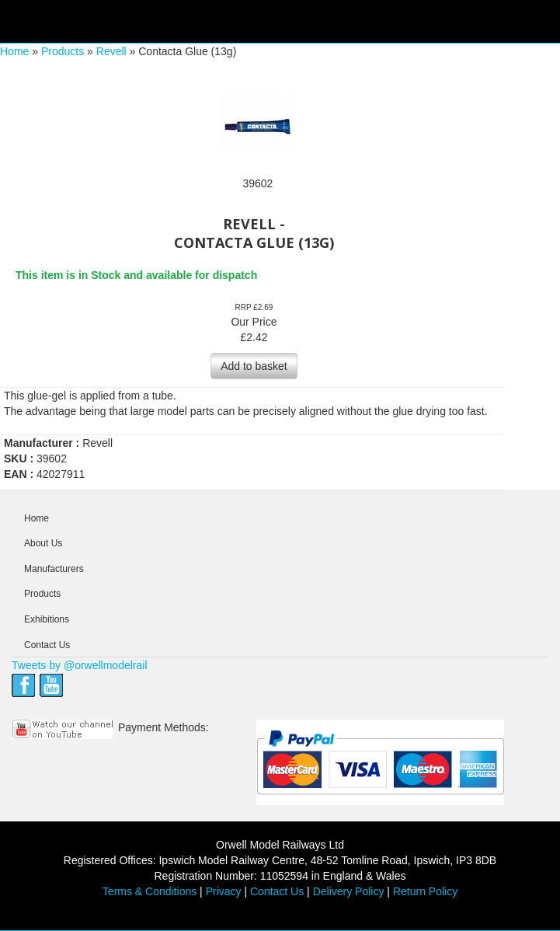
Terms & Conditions (150, 891)
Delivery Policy (349, 891)
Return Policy (425, 891)
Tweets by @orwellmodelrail (80, 665)
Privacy (224, 891)
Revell (111, 51)
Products (63, 51)
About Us (43, 543)
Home (14, 51)
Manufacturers (54, 569)
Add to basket (254, 366)
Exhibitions (47, 619)
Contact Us (47, 645)
